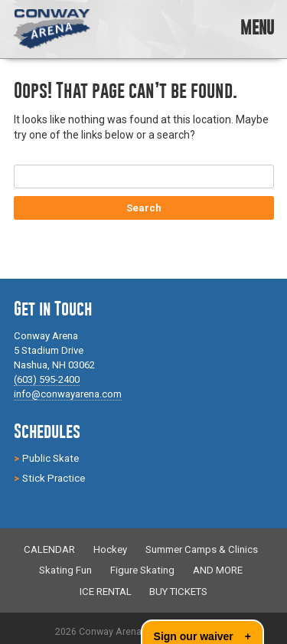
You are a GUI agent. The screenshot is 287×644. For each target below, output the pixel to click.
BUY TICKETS (178, 592)
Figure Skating (142, 571)
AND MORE (218, 571)
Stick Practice (54, 478)
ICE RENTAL (106, 592)
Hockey (110, 549)
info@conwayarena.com (68, 394)
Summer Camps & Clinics (202, 549)
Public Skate (51, 458)
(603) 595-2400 (47, 379)
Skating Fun (65, 571)
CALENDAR (49, 549)
